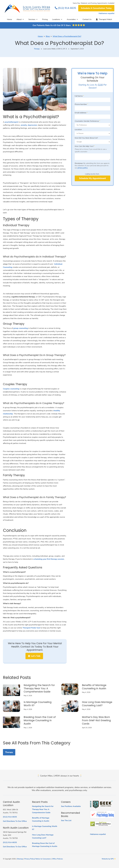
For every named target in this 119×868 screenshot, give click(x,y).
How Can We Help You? (85, 146)
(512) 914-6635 (65, 8)
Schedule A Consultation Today (96, 8)
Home (10, 19)
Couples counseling (11, 389)
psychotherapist (11, 122)
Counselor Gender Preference (87, 121)
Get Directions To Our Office (15, 821)
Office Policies (57, 859)
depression (32, 125)
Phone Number (81, 104)
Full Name (79, 96)
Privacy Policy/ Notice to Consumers (38, 859)
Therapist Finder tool (31, 628)
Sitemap (20, 859)
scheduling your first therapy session (49, 559)
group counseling (21, 328)
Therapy (37, 49)
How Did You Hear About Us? (86, 138)
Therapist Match (104, 19)
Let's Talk (34, 656)
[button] (20, 19)
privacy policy (83, 168)
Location (78, 130)
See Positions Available (71, 806)
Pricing (45, 19)
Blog (48, 36)
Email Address (81, 113)
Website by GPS (108, 859)
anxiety (24, 125)
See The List (66, 821)
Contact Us (87, 19)
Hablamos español (106, 13)
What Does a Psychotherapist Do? (67, 36)
